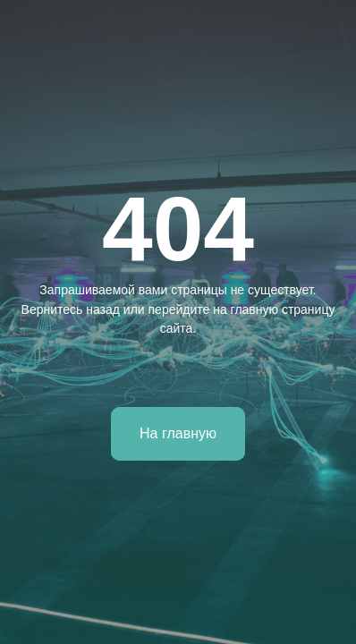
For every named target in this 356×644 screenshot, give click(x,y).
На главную (178, 433)
